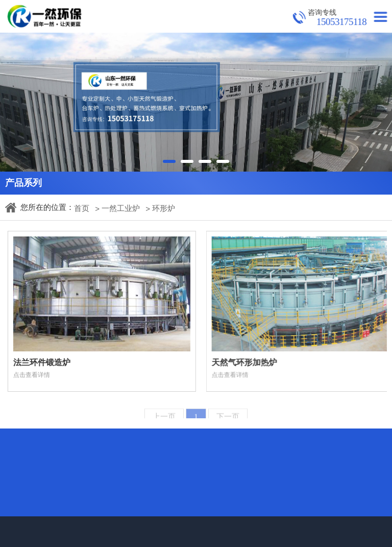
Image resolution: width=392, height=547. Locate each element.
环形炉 (164, 208)
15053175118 (344, 22)
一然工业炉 (121, 208)
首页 (82, 208)
